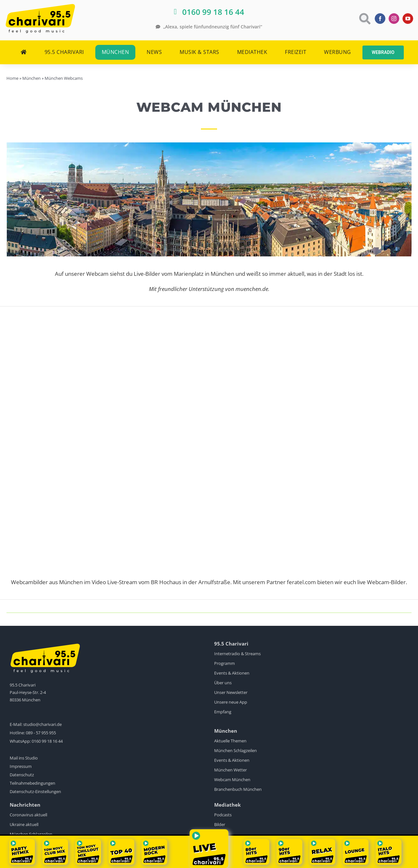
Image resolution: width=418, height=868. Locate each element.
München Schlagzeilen (235, 750)
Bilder (220, 824)
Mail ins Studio (24, 758)
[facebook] (380, 19)
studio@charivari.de (42, 724)
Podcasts (223, 815)
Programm (225, 663)
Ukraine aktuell (24, 824)
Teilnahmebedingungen (32, 783)
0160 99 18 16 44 (47, 741)
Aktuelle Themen (230, 741)
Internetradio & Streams (237, 654)
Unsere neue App (231, 702)
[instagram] (394, 19)
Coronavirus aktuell (28, 815)
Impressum (21, 766)
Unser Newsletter (231, 692)
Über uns (223, 683)
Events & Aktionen (232, 673)
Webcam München (232, 780)
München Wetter (230, 770)
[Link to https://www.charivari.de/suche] (364, 19)
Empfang (223, 712)
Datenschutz (22, 775)
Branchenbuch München (238, 789)
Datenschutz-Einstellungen (35, 791)
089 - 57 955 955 (41, 733)
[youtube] (408, 19)
